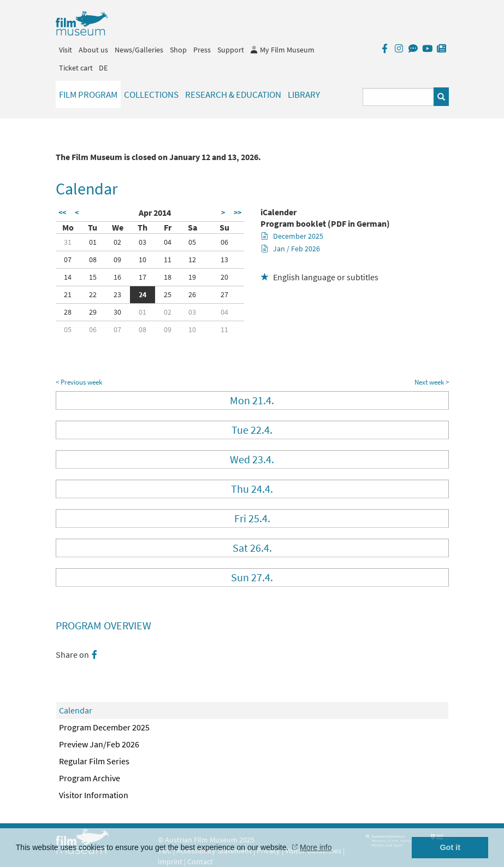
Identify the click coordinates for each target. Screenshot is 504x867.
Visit (66, 50)
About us (93, 50)
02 (117, 242)
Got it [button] (450, 847)
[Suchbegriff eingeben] (398, 97)
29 (93, 312)
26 (192, 294)
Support (231, 50)
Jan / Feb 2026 (291, 249)
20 (224, 277)
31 (68, 242)
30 (117, 312)
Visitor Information (94, 795)
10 (143, 259)
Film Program (88, 95)
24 (143, 294)
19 (192, 277)
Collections (151, 95)
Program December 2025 (104, 727)
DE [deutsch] (103, 68)
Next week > (432, 382)
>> (238, 213)
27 (224, 294)
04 (168, 242)
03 (143, 242)
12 (192, 259)
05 (192, 242)
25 (168, 294)
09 (117, 259)
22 (93, 294)
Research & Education (233, 95)
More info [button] (316, 847)
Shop (178, 50)
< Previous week (79, 382)
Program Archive (90, 778)
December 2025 (292, 236)
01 (93, 242)
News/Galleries (139, 50)
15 (93, 277)
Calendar (76, 710)
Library (304, 95)
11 (168, 259)
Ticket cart (76, 68)
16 (117, 277)
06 (224, 242)
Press (202, 50)
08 (93, 259)
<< (62, 213)
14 (68, 277)
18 (168, 277)
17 (143, 277)
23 (117, 294)
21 (68, 294)
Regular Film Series (94, 761)
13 (224, 259)
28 (68, 312)
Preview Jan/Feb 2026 (99, 744)
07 (68, 259)
